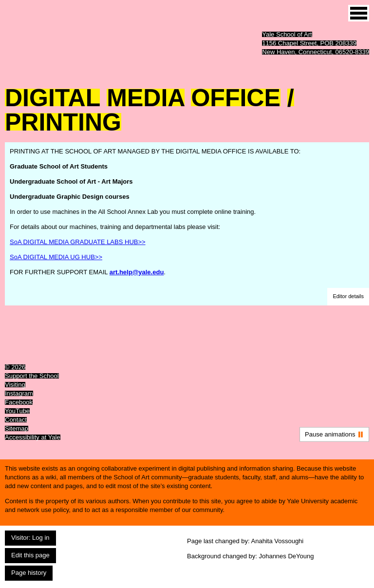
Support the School (32, 376)
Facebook (19, 402)
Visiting (15, 385)
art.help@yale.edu (137, 272)
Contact (16, 420)
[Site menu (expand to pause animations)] (359, 13)
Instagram (19, 393)
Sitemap (17, 428)
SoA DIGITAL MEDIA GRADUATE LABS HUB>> (78, 242)
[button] (348, 297)
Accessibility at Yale (33, 437)
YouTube (17, 411)
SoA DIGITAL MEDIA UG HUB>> (56, 257)
